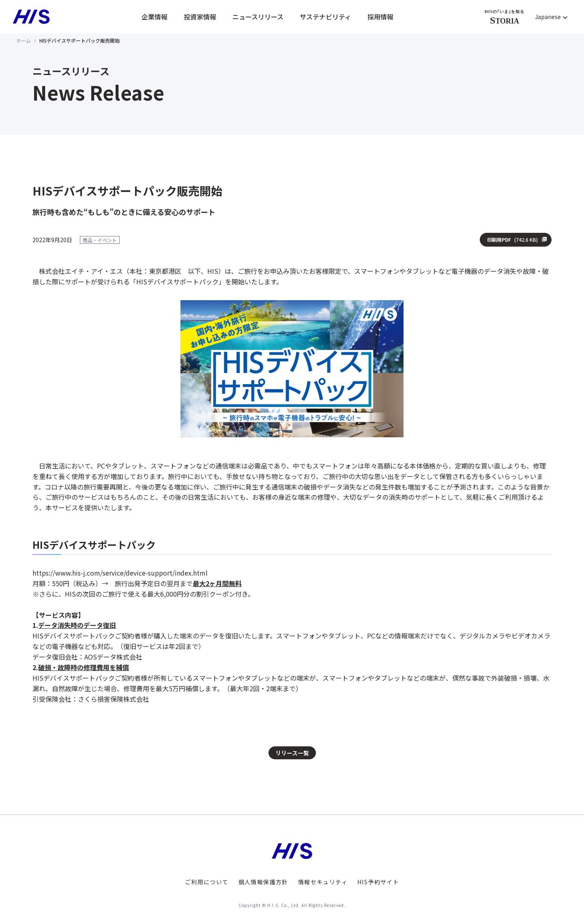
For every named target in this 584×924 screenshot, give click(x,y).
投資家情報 (200, 17)
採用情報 (380, 17)
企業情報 (155, 17)
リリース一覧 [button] (292, 753)
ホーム (24, 40)
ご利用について (207, 882)
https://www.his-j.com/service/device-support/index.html (120, 573)
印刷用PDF (512, 240)
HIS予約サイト (378, 882)
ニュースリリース (258, 17)
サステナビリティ (325, 17)
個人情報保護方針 (263, 882)
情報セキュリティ (323, 882)
